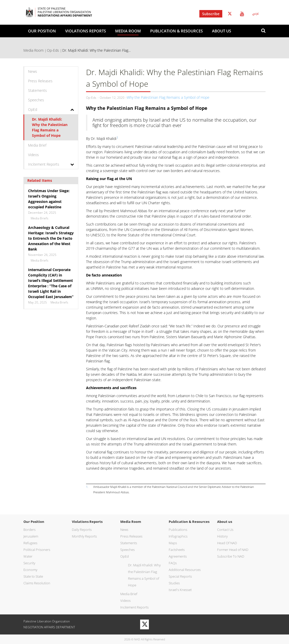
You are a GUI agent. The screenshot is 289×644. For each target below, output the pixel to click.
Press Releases (40, 81)
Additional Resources (185, 570)
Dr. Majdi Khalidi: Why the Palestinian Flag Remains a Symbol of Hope (50, 127)
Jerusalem (31, 536)
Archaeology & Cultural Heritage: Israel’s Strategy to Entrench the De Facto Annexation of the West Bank (51, 238)
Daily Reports (82, 530)
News (33, 71)
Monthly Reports (84, 536)
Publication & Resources (176, 31)
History (222, 536)
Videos (33, 155)
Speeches (36, 100)
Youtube (242, 14)
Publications (178, 530)
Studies (174, 583)
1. (87, 487)
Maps (173, 543)
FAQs (173, 563)
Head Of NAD (227, 543)
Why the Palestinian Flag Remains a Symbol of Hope (168, 97)
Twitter (230, 14)
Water (28, 556)
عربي (256, 13)
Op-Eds (53, 50)
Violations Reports (86, 31)
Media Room (128, 31)
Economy (30, 570)
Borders (29, 530)
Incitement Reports (44, 164)
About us (222, 31)
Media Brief (37, 145)
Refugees (30, 543)
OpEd (33, 109)
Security (29, 563)
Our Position (42, 31)
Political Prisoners (37, 550)
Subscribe (211, 14)
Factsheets (177, 550)
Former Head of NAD (233, 550)
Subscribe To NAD (231, 556)
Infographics (178, 536)
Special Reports (180, 576)
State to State (33, 576)
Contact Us (225, 530)
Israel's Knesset (180, 590)
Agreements (178, 556)
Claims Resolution (37, 583)
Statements (37, 90)
